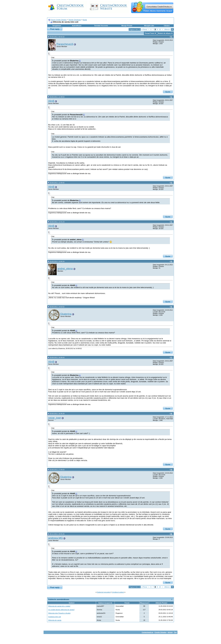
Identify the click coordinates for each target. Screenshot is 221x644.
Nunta (85, 20)
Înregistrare (57, 26)
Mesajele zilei (149, 26)
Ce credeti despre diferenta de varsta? (61, 610)
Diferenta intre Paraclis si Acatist (59, 613)
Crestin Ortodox (161, 632)
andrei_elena (65, 269)
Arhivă (170, 632)
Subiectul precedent (104, 592)
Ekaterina (66, 314)
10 (160, 29)
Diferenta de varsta (55, 620)
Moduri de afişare (164, 33)
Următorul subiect (118, 592)
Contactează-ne (147, 632)
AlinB (51, 101)
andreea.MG (56, 538)
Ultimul (167, 29)
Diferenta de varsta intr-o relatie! (59, 606)
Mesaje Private (127, 26)
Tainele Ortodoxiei (75, 20)
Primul (144, 29)
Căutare (167, 26)
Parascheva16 (65, 44)
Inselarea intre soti (55, 617)
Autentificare (77, 26)
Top (175, 632)
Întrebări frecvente (101, 26)
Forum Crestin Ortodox (59, 20)
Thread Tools (149, 33)
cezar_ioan (55, 418)
